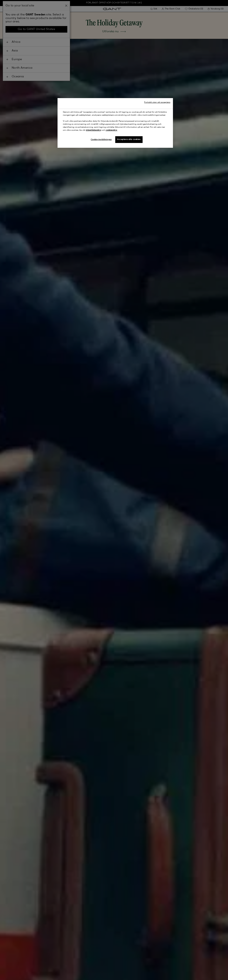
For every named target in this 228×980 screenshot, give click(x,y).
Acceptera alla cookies (129, 139)
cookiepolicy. (112, 130)
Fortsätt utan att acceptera (157, 102)
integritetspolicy (93, 130)
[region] (115, 123)
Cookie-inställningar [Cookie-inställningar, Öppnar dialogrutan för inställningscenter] (101, 140)
